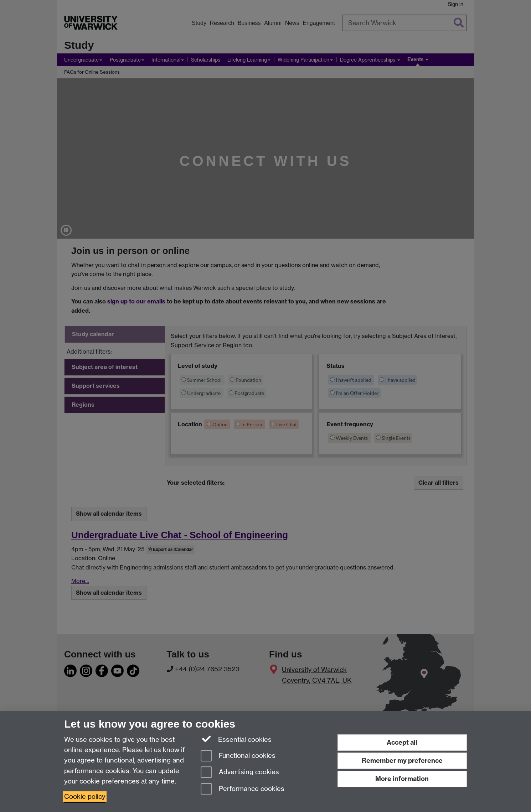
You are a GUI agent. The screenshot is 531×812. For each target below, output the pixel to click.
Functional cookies (238, 756)
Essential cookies (236, 739)
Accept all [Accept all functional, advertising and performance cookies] (402, 742)
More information (402, 779)
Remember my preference (402, 761)
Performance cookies (243, 789)
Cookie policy (85, 797)
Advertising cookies (240, 773)
